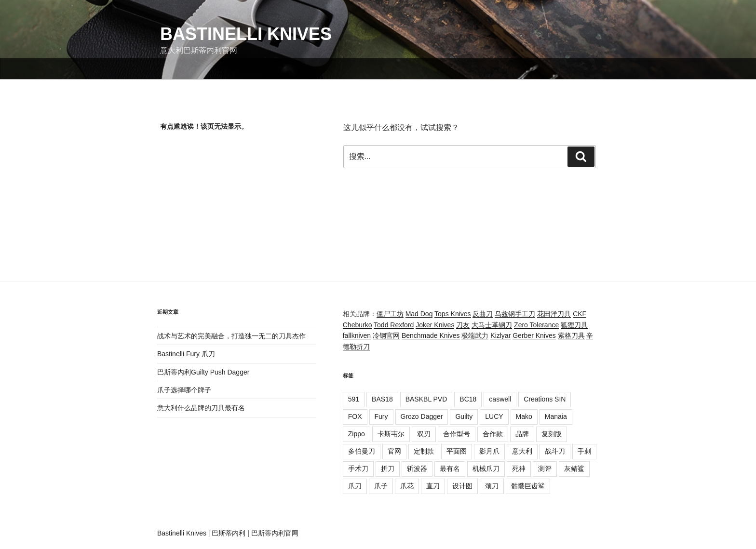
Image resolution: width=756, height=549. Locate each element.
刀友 (463, 325)
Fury (381, 416)
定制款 (424, 451)
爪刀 (355, 486)
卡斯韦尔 (391, 434)
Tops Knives (452, 314)
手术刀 (358, 469)
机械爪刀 (486, 469)
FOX (355, 416)
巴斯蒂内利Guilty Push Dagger (203, 372)
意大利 (522, 451)
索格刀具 (571, 335)
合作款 (493, 434)
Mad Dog (419, 314)
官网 (394, 451)
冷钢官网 (386, 335)
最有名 (450, 469)
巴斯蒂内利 (229, 533)
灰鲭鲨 (574, 469)
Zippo (357, 434)
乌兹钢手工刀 (515, 314)
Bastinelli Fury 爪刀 (186, 354)
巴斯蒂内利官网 (275, 533)
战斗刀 (555, 451)
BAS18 (382, 399)
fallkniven (357, 335)
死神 (519, 469)
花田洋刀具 (554, 314)
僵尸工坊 (390, 314)
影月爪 (489, 451)
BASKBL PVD (426, 399)
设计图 (462, 486)
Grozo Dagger (422, 416)
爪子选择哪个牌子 (184, 390)
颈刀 (492, 486)
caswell (500, 399)
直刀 (433, 486)
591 (354, 399)
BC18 (468, 399)
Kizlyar (500, 335)
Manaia (556, 416)
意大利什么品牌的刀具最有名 (201, 408)
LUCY (494, 416)
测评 (545, 469)
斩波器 (417, 469)
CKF (580, 314)
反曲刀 (483, 314)
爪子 (381, 486)
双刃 (424, 434)
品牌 (522, 434)
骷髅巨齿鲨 (528, 486)
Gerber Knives (534, 335)
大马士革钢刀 (492, 325)
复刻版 (552, 434)
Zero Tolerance (536, 325)
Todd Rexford (394, 325)
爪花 (407, 486)
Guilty (464, 416)
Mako (524, 416)
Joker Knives (435, 325)
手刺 (584, 451)
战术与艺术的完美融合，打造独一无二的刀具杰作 (231, 336)
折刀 (388, 469)
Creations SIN (545, 399)
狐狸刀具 (574, 325)
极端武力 (475, 335)
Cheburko (358, 325)
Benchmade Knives (431, 335)
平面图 (457, 451)
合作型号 (457, 434)
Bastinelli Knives (246, 34)
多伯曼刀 (362, 451)
